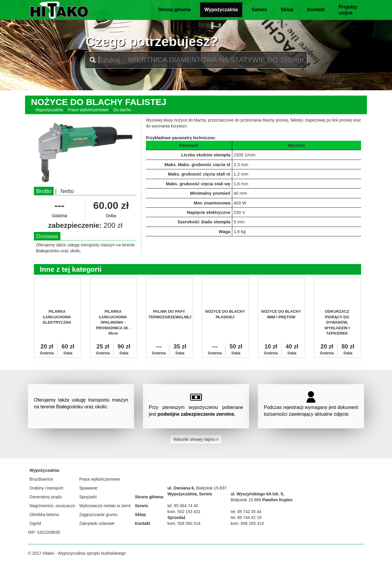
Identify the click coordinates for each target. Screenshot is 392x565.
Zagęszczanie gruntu (98, 515)
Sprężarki (88, 497)
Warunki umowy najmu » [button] (196, 439)
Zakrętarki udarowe (97, 523)
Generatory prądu (46, 497)
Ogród (35, 523)
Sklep (287, 10)
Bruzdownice (41, 479)
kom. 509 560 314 (184, 523)
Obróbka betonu (44, 515)
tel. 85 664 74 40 (183, 506)
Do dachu (122, 110)
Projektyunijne (348, 10)
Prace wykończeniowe (88, 110)
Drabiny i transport (46, 488)
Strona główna (174, 10)
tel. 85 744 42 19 (246, 517)
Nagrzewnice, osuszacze (52, 506)
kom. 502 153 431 (184, 512)
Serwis (259, 10)
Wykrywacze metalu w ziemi (105, 506)
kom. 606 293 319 (247, 523)
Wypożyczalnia (221, 10)
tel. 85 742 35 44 (246, 512)
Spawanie (88, 488)
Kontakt (316, 10)
